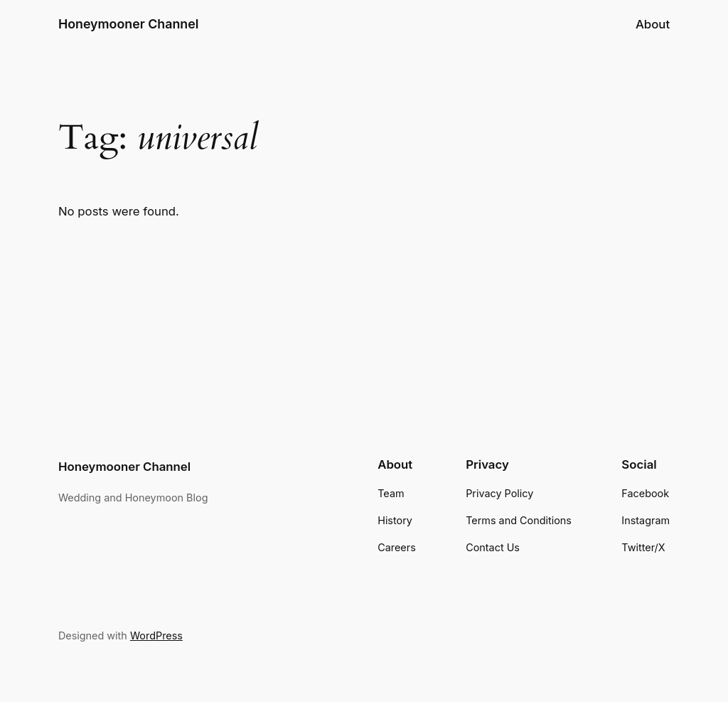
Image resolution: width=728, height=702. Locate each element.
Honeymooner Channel (129, 24)
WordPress (156, 635)
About (653, 24)
